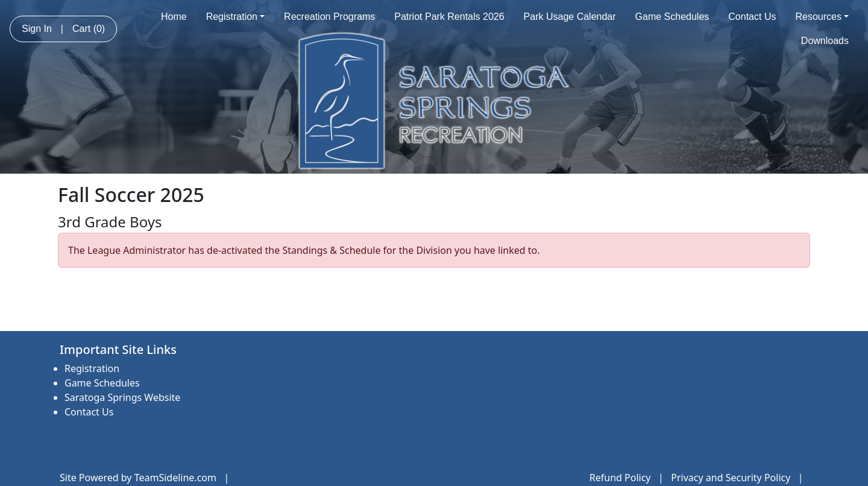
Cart (89, 29)
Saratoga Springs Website (122, 397)
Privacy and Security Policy (731, 478)
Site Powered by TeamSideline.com (138, 478)
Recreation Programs (329, 17)
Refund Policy (620, 478)
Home (174, 17)
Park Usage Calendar (570, 17)
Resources (822, 17)
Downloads (825, 41)
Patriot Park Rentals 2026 (449, 17)
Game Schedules (672, 17)
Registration (235, 17)
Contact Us (752, 17)
